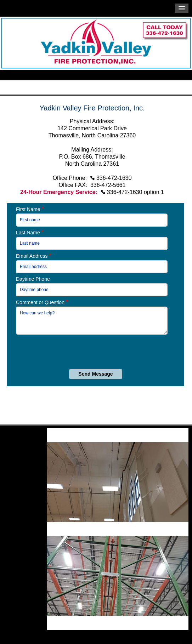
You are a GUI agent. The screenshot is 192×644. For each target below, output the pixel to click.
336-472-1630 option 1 (135, 192)
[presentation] (75, 352)
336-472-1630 (114, 178)
